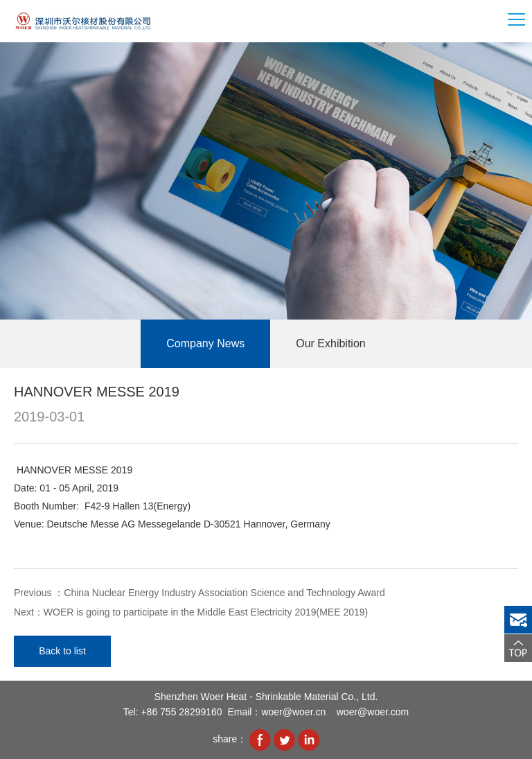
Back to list (62, 651)
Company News (205, 343)
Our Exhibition (331, 343)
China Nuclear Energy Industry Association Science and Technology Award (224, 593)
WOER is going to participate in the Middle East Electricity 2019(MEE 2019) (206, 612)
